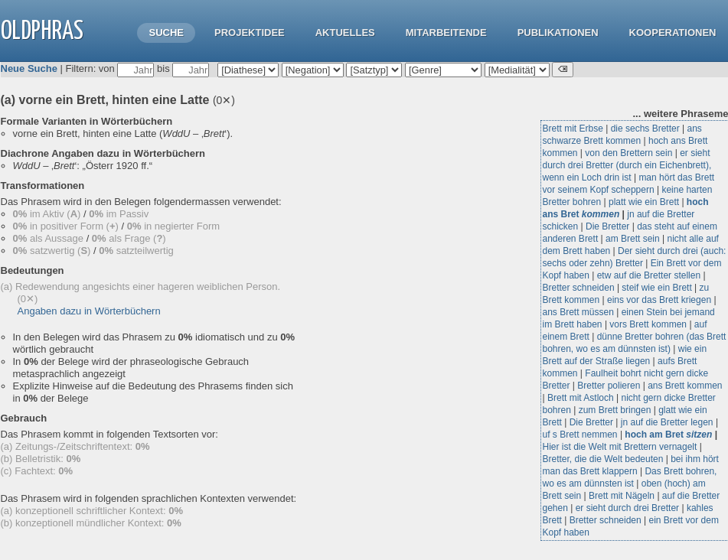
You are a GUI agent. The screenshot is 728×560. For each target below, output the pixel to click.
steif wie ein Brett (656, 288)
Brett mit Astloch (581, 398)
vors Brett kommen (648, 324)
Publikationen (558, 33)
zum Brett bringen (615, 410)
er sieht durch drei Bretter (627, 508)
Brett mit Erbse (573, 129)
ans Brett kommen (685, 386)
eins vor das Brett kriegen (659, 300)
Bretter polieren (609, 386)
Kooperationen (673, 33)
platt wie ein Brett (644, 202)
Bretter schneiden (579, 288)
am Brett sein (633, 239)
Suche (166, 33)
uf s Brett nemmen (580, 435)
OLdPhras (42, 32)
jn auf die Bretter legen (667, 422)
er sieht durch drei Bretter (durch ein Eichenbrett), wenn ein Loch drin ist (627, 165)
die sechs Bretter (645, 129)
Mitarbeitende (446, 33)
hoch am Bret (668, 435)
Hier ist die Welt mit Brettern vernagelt (620, 447)
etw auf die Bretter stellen (649, 275)
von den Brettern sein (628, 153)
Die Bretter (607, 226)
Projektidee (250, 33)
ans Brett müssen (578, 312)
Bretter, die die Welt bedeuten (603, 459)
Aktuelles (345, 33)
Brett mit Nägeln (622, 496)
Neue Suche (29, 68)
